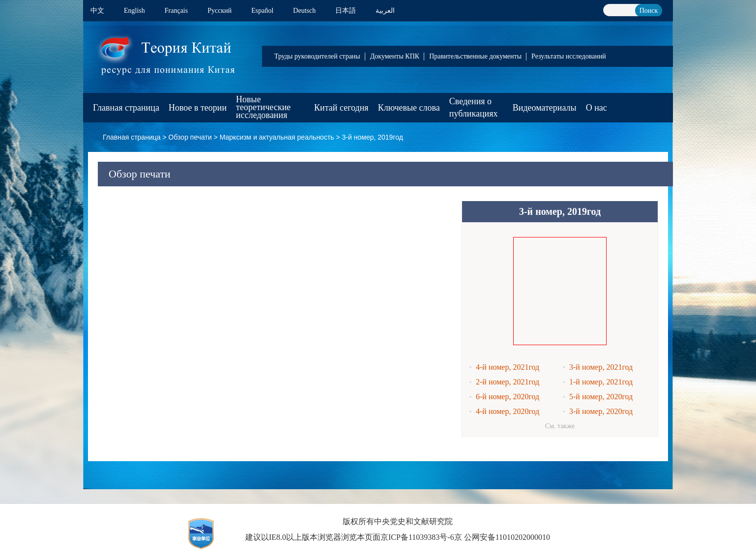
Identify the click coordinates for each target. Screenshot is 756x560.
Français (176, 11)
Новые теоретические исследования (263, 107)
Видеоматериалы (545, 108)
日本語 (346, 11)
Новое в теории (198, 108)
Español (262, 11)
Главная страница (126, 108)
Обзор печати (190, 137)
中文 (97, 11)
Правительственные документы (475, 56)
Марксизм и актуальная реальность (277, 137)
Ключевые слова (409, 108)
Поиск (649, 11)
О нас (596, 108)
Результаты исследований (569, 56)
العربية (385, 11)
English (134, 11)
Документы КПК (395, 56)
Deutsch (304, 11)
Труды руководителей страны (317, 56)
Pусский (219, 11)
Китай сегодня (341, 108)
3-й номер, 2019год (373, 137)
